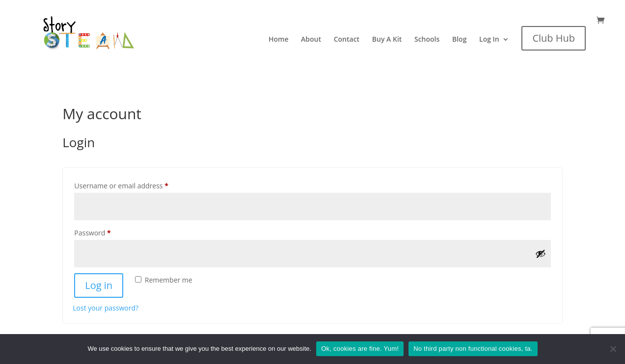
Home (279, 40)
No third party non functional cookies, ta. (473, 349)
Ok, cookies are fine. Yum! (360, 349)
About (311, 40)
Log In (489, 40)
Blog (459, 40)
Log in (99, 285)
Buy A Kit (387, 40)
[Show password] (541, 254)
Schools (427, 40)
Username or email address (136, 185)
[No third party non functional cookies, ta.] (613, 349)
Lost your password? (106, 308)
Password (107, 232)
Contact (347, 40)
